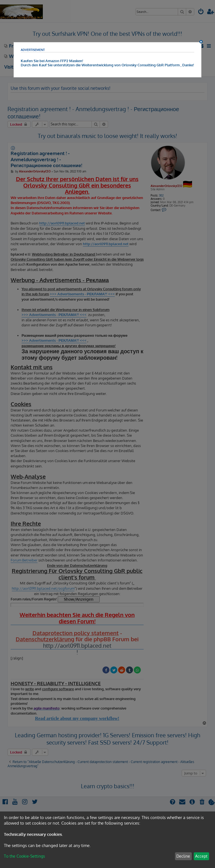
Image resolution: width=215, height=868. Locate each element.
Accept (201, 856)
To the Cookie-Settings (24, 856)
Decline (183, 856)
